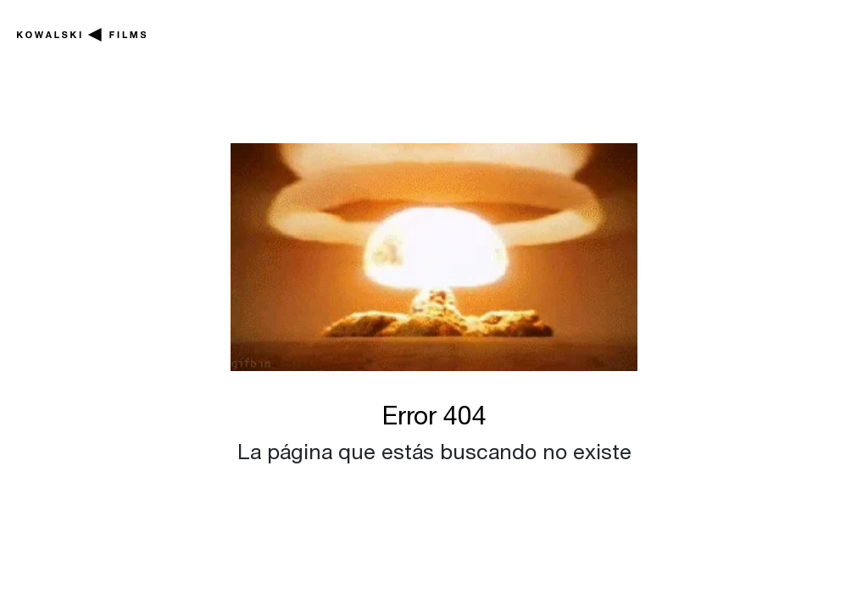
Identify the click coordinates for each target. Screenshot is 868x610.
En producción (231, 39)
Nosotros (778, 29)
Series (519, 29)
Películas (389, 29)
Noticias (639, 29)
